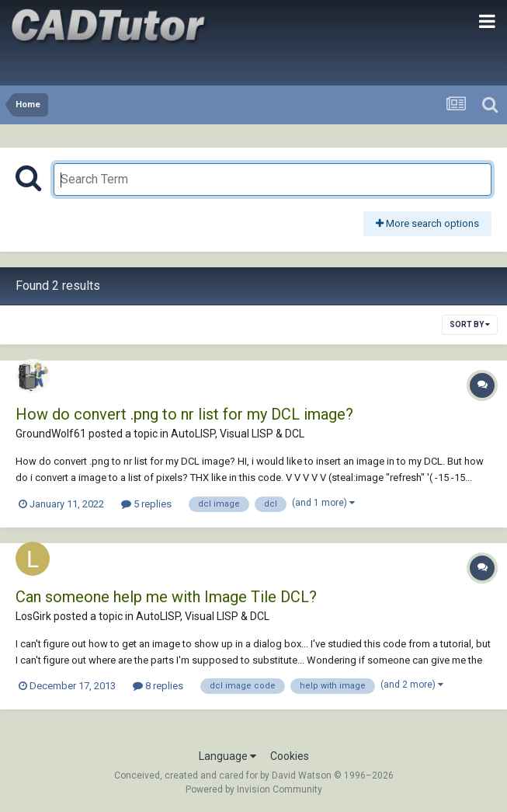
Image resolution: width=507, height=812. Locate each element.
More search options (427, 223)
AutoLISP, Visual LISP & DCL (238, 434)
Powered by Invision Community (254, 789)
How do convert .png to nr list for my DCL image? (184, 414)
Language (227, 756)
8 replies (158, 686)
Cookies (290, 756)
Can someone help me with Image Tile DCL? (166, 597)
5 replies (146, 504)
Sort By (470, 324)
